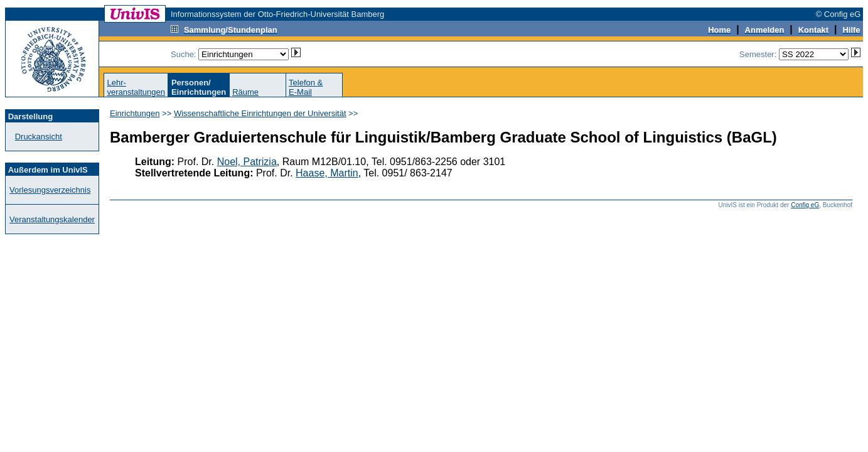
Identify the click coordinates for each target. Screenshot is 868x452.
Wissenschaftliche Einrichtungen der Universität (260, 113)
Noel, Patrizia (247, 162)
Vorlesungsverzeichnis (50, 190)
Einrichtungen (135, 113)
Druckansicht (39, 137)
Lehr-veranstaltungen (136, 87)
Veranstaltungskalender (52, 219)
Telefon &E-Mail (306, 87)
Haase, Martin (327, 173)
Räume (245, 92)
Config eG (805, 205)
